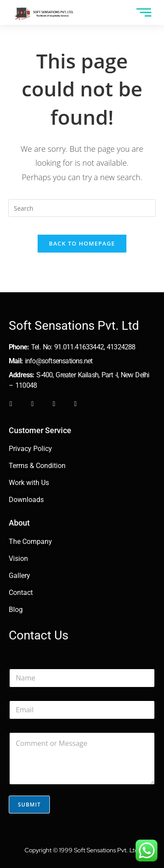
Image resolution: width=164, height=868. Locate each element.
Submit (29, 805)
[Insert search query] (82, 208)
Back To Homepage (82, 243)
